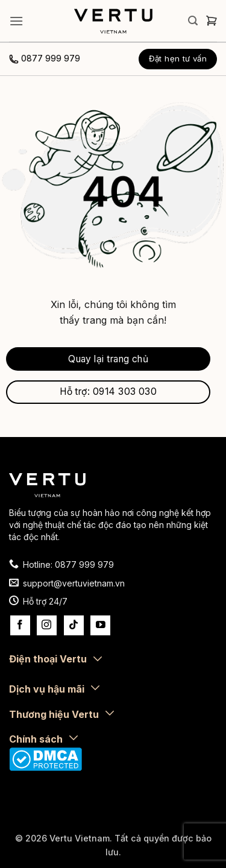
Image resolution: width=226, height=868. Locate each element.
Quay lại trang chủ (108, 359)
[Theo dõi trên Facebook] (20, 625)
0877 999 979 (51, 58)
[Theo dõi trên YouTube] (100, 625)
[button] (16, 21)
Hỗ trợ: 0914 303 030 (108, 392)
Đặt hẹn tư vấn (178, 58)
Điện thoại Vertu (48, 659)
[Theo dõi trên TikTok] (74, 625)
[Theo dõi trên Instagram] (47, 625)
